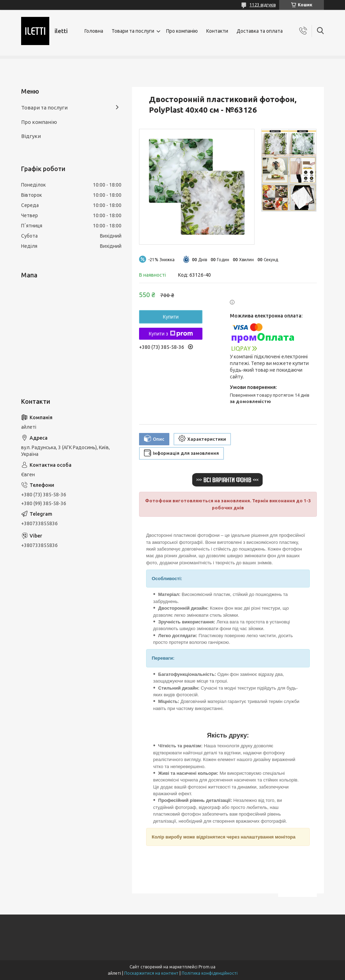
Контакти (217, 31)
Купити (171, 317)
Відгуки (31, 136)
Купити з (171, 334)
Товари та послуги (133, 31)
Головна (94, 31)
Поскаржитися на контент (151, 973)
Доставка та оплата (260, 31)
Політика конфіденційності (210, 973)
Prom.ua (207, 967)
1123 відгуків (263, 5)
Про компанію (182, 31)
